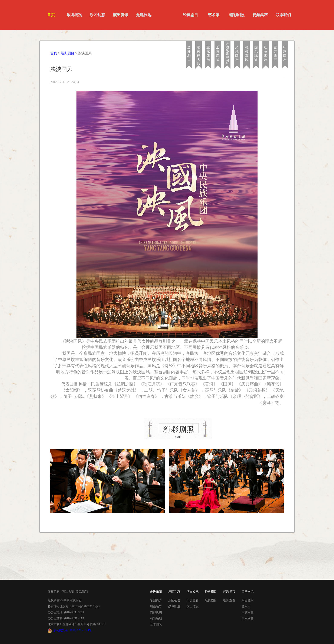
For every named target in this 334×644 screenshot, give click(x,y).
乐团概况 (74, 15)
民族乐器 (248, 612)
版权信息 (54, 592)
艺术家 (214, 15)
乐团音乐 (248, 600)
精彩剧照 (237, 15)
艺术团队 (156, 624)
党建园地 (144, 15)
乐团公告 (174, 600)
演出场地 (156, 618)
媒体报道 (174, 606)
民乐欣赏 (248, 618)
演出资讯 (121, 15)
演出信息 (193, 606)
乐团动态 (97, 15)
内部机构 (156, 612)
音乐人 (246, 606)
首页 (51, 15)
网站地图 (68, 592)
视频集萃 (260, 15)
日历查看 (193, 600)
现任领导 (156, 606)
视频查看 (229, 600)
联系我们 (283, 15)
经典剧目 (190, 15)
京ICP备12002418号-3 (86, 606)
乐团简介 (156, 600)
